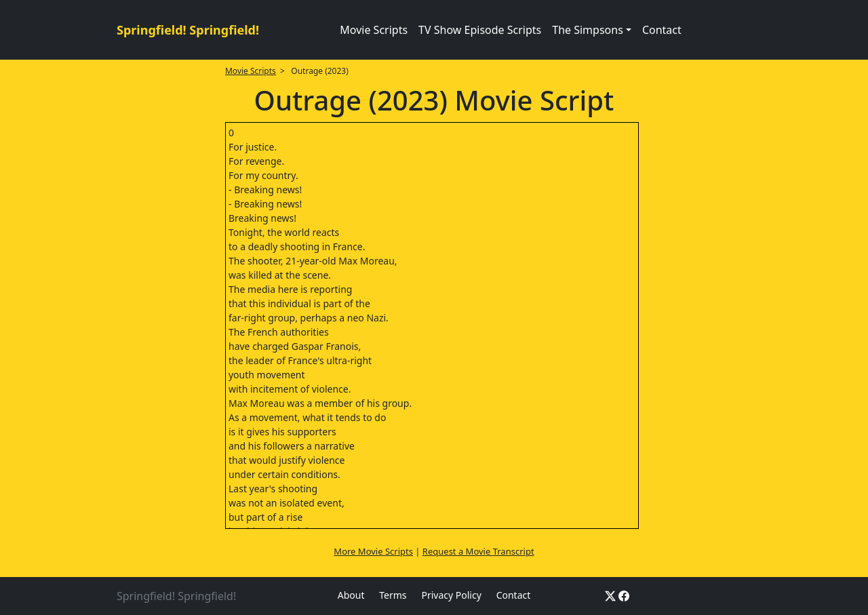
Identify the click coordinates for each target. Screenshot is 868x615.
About (351, 595)
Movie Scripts (374, 30)
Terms (393, 595)
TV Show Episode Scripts (480, 30)
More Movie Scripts (373, 551)
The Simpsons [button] (588, 30)
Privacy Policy (451, 595)
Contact (662, 30)
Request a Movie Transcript (478, 551)
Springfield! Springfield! (188, 30)
